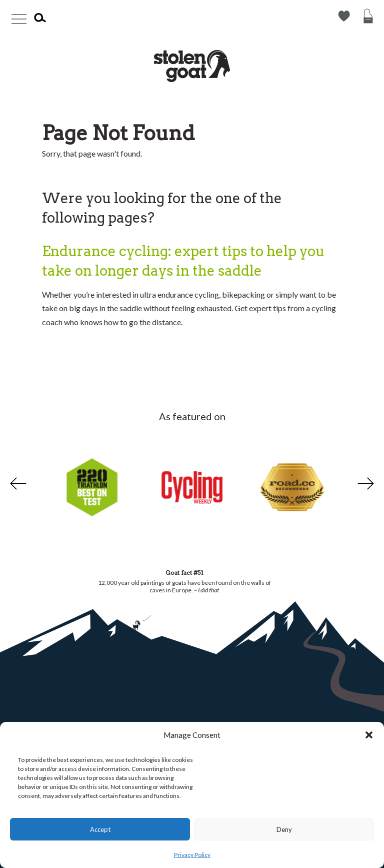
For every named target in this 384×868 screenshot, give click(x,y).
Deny (284, 829)
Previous (17, 484)
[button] (369, 735)
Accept (100, 829)
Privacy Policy (192, 855)
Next (367, 484)
